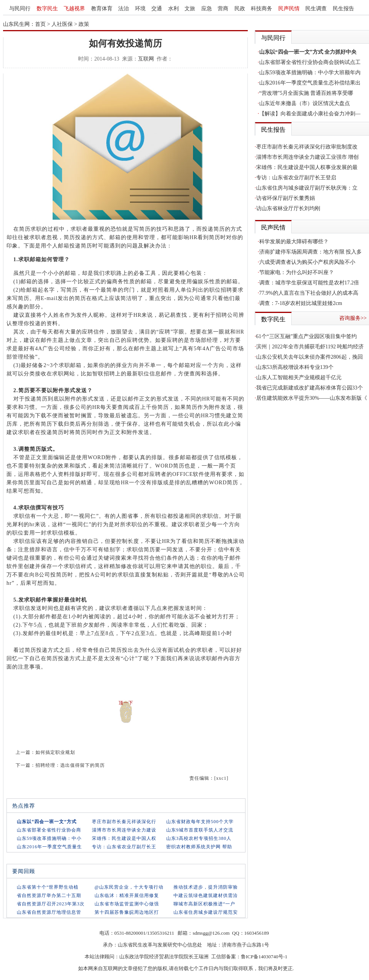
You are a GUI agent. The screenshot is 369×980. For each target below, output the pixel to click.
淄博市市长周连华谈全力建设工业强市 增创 (308, 157)
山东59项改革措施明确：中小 (49, 838)
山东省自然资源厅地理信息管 (49, 912)
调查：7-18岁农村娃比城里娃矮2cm (301, 303)
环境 (140, 9)
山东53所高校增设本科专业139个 (295, 367)
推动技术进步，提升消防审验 (206, 887)
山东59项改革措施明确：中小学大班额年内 (310, 73)
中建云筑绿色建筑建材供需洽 (206, 895)
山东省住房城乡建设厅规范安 (206, 912)
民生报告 (343, 9)
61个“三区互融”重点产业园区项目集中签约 (306, 336)
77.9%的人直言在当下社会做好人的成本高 (309, 293)
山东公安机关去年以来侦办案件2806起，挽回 (310, 357)
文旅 (190, 9)
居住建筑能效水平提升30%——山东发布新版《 (312, 398)
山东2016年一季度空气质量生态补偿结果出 (310, 83)
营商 (223, 9)
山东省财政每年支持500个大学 (200, 822)
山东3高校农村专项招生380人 (199, 838)
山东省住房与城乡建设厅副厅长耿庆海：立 (307, 188)
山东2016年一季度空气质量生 (49, 847)
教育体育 (102, 9)
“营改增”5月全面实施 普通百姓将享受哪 (306, 93)
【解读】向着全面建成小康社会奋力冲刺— (310, 114)
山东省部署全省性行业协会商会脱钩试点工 (310, 62)
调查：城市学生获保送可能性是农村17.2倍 (309, 283)
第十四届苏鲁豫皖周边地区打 (127, 912)
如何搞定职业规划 (55, 752)
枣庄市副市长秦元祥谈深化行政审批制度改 (307, 147)
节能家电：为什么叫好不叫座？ (297, 272)
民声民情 (289, 9)
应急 (207, 9)
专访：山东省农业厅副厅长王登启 (296, 178)
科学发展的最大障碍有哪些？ (294, 242)
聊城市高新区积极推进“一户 (204, 904)
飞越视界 (74, 9)
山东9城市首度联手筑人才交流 (200, 830)
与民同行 (20, 9)
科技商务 (262, 9)
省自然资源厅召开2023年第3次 (51, 904)
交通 (157, 9)
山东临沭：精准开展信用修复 (127, 895)
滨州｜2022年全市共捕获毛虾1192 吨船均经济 (310, 347)
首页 (40, 24)
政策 (84, 24)
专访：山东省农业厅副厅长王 (124, 847)
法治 (124, 9)
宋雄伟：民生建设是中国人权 (124, 838)
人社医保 (62, 24)
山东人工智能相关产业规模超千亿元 (299, 377)
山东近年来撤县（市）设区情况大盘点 (305, 103)
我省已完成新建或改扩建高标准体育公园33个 (310, 388)
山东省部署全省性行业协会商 (49, 830)
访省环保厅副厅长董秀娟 (286, 198)
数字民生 (47, 9)
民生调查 (316, 9)
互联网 (146, 59)
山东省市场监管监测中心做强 (127, 904)
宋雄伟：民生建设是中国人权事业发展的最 (307, 167)
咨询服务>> (353, 318)
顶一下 (126, 703)
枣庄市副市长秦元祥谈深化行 (124, 822)
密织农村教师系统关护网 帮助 (199, 847)
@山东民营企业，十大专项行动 (129, 887)
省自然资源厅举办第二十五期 (49, 895)
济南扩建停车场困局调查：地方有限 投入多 (311, 252)
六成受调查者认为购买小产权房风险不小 (307, 262)
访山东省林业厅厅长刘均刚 (288, 208)
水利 (173, 9)
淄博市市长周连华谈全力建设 (124, 830)
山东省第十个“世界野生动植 (48, 887)
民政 (240, 9)
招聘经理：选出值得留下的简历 (70, 765)
